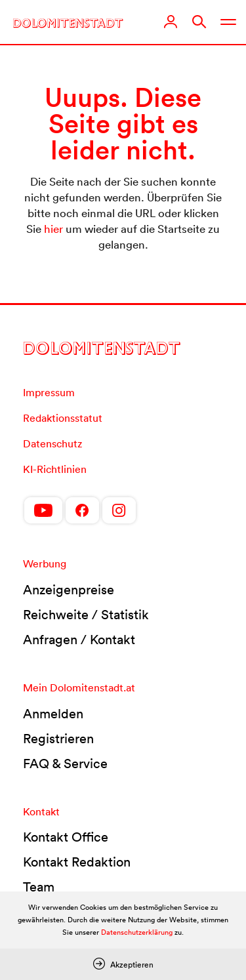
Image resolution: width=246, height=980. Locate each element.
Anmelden (53, 714)
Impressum (49, 392)
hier (53, 229)
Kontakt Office (66, 837)
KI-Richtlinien (55, 469)
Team (39, 887)
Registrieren (58, 739)
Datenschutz (52, 443)
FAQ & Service (65, 764)
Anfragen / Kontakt (79, 640)
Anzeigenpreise (69, 590)
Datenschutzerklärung (137, 932)
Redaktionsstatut (63, 418)
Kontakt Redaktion (77, 862)
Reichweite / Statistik (86, 615)
